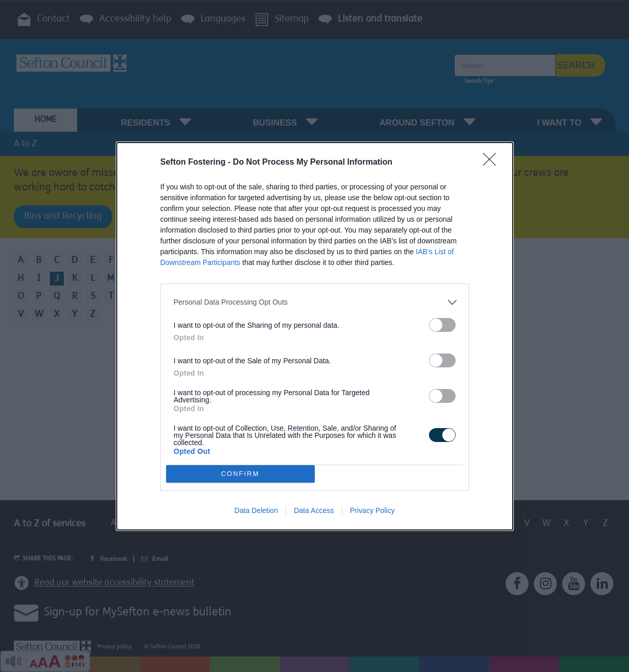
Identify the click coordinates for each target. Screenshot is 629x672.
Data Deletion (256, 510)
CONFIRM (240, 474)
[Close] (493, 163)
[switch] (442, 325)
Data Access (314, 510)
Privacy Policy (372, 510)
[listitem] (315, 302)
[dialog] (315, 336)
